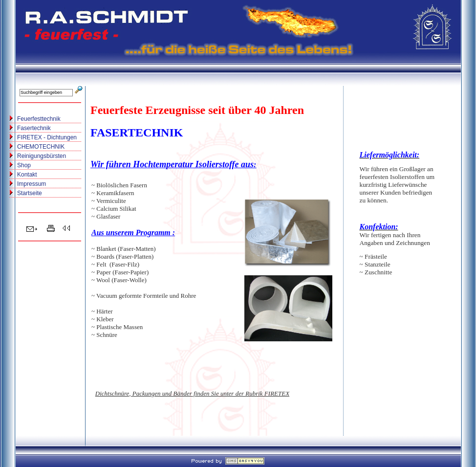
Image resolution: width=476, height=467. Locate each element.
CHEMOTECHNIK (41, 147)
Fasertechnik (34, 128)
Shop (24, 165)
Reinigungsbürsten (42, 156)
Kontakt (27, 175)
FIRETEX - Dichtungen (47, 137)
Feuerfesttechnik (39, 119)
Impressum (32, 184)
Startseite (30, 193)
